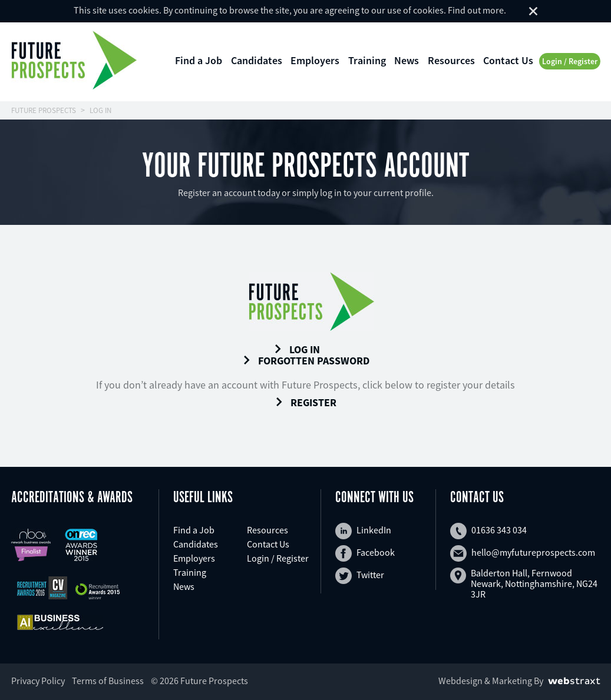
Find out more (476, 10)
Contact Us (508, 60)
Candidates (257, 60)
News (407, 60)
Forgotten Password (306, 361)
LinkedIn (363, 531)
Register (305, 403)
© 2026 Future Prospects (199, 681)
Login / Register (570, 61)
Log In (297, 350)
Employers (315, 60)
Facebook (365, 553)
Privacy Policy (38, 681)
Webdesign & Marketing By (491, 681)
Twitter (360, 576)
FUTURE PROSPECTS (44, 110)
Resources (451, 60)
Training (367, 60)
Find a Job (199, 60)
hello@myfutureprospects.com (523, 553)
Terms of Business (108, 681)
